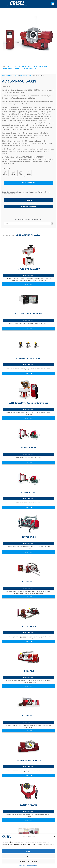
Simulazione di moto (26, 75)
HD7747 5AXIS (29, 582)
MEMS (25, 66)
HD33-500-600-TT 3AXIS (29, 760)
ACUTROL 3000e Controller (28, 314)
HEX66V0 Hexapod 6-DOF (29, 358)
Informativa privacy (32, 866)
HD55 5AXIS (29, 671)
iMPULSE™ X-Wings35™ (29, 269)
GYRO (21, 66)
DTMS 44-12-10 (29, 492)
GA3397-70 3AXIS (28, 805)
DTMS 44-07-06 (29, 448)
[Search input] (28, 224)
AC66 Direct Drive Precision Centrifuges (28, 403)
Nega (29, 856)
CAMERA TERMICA (12, 66)
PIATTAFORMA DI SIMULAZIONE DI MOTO (16, 69)
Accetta (29, 851)
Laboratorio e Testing (13, 75)
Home (4, 75)
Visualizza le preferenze (29, 861)
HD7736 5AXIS (29, 626)
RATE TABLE (35, 69)
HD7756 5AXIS (29, 537)
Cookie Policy (22, 866)
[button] (54, 837)
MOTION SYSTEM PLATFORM (38, 66)
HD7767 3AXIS (29, 716)
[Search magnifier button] (52, 224)
